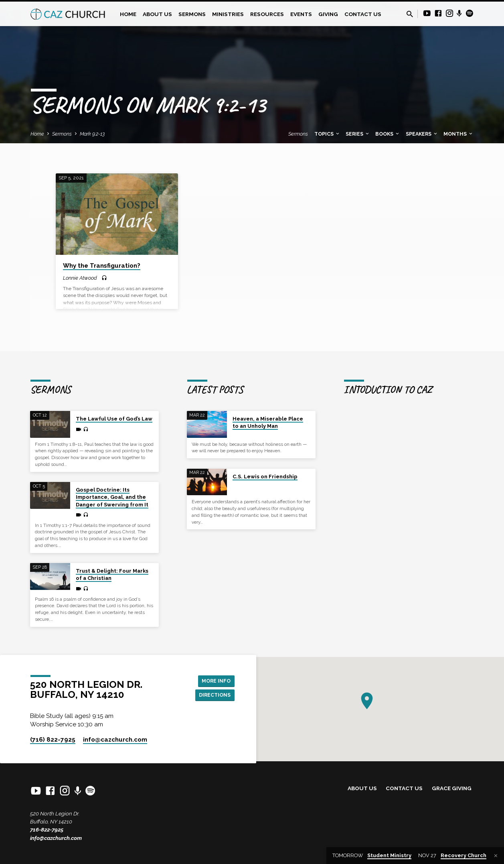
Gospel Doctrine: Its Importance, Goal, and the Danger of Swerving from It (112, 497)
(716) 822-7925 (53, 740)
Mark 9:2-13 (92, 134)
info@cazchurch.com (56, 838)
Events (301, 14)
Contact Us (363, 14)
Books (388, 134)
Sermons (192, 14)
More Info (214, 680)
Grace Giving (452, 788)
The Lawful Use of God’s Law (114, 419)
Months (458, 134)
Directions (213, 695)
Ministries (228, 14)
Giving (328, 14)
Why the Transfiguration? (102, 266)
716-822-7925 (47, 829)
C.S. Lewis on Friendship (265, 477)
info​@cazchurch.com (115, 740)
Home (128, 14)
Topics (327, 134)
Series (358, 134)
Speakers (422, 134)
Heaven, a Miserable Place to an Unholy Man (268, 422)
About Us (157, 14)
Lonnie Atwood (80, 278)
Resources (267, 14)
